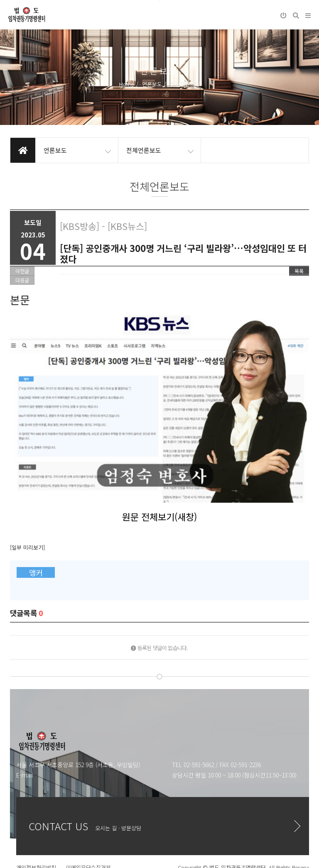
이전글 (22, 271)
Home (127, 84)
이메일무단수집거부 (88, 822)
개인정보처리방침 (36, 822)
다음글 (22, 280)
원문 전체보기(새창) (159, 471)
